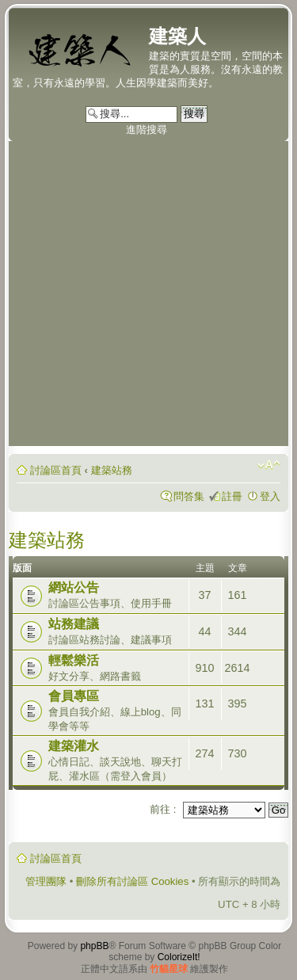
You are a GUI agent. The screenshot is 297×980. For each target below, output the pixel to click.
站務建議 (74, 624)
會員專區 (74, 696)
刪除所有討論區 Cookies (132, 881)
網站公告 (74, 587)
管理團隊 (46, 881)
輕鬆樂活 (74, 660)
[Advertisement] (148, 297)
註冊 (232, 496)
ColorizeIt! (179, 957)
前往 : (163, 809)
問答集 (189, 496)
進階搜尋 (147, 130)
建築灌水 (74, 746)
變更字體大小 (269, 465)
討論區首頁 (56, 470)
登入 (270, 496)
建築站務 (112, 470)
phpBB (94, 946)
